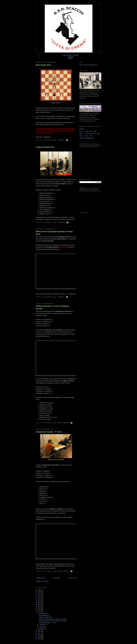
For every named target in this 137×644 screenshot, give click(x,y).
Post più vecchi (72, 578)
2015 (39, 610)
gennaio (42, 628)
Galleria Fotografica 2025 (87, 138)
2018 (39, 604)
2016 (39, 608)
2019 (39, 603)
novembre (42, 624)
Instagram (70, 58)
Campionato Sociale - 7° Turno (49, 432)
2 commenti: (61, 297)
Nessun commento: (63, 423)
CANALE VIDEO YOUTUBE (70, 55)
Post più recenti (40, 578)
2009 (39, 637)
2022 (39, 597)
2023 (39, 595)
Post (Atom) (45, 581)
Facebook (70, 57)
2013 (39, 630)
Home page (56, 578)
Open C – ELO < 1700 (86, 136)
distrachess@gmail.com (91, 65)
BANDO (82, 129)
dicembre (42, 613)
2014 (39, 612)
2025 (39, 592)
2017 (39, 606)
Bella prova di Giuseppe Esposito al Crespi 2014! (54, 233)
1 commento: (61, 222)
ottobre (41, 626)
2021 (39, 599)
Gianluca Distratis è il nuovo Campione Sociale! (53, 307)
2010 (39, 635)
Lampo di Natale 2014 (45, 147)
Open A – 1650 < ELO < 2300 (88, 131)
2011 (39, 633)
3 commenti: (61, 140)
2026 (39, 590)
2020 (39, 601)
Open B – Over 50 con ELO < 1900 (89, 134)
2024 (39, 593)
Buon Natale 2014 (43, 65)
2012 (39, 632)
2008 (39, 639)
